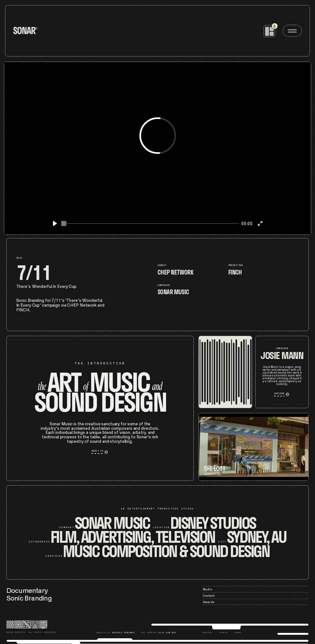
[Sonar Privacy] (208, 633)
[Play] (55, 223)
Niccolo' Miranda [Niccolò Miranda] (124, 633)
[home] (25, 31)
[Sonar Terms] (238, 633)
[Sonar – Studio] (256, 589)
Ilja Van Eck (167, 633)
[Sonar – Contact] (256, 596)
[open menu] (292, 31)
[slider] (150, 223)
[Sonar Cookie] (224, 633)
